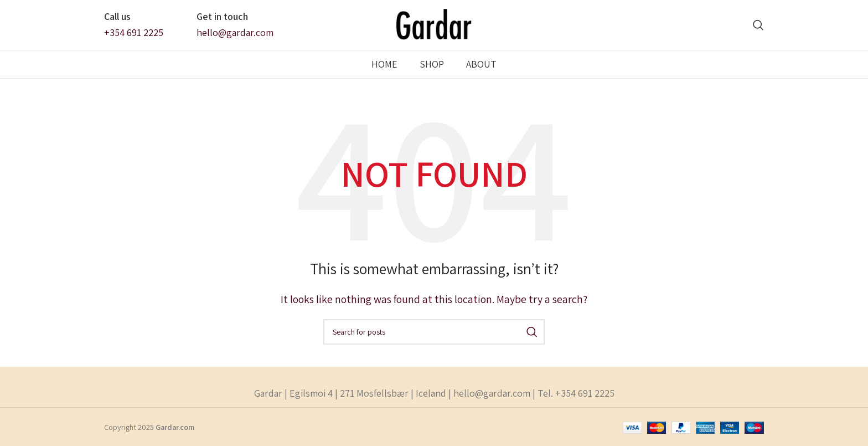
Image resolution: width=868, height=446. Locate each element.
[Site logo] (434, 24)
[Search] (758, 25)
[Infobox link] (134, 25)
